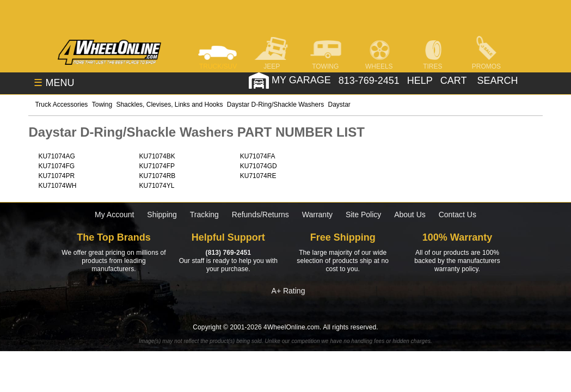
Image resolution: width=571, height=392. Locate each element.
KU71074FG (56, 166)
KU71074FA (258, 156)
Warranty (317, 215)
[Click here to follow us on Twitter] (187, 306)
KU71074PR (56, 176)
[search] (496, 81)
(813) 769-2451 (228, 253)
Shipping (162, 215)
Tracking (204, 215)
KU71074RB (158, 176)
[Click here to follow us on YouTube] (482, 306)
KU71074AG (56, 156)
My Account (114, 215)
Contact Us (458, 215)
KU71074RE (258, 176)
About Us (410, 215)
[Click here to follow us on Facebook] (89, 306)
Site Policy (363, 215)
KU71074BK (157, 156)
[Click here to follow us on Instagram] (285, 306)
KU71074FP (157, 166)
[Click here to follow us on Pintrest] (384, 306)
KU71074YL (157, 186)
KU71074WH (57, 186)
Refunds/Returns (260, 215)
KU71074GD (259, 166)
